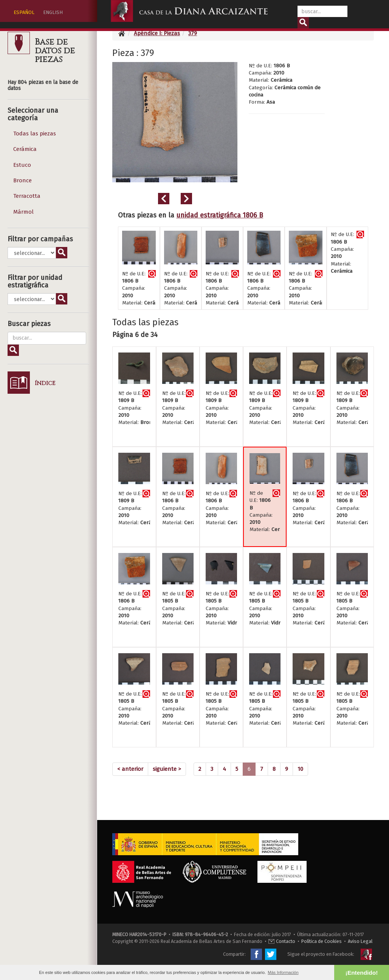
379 (193, 33)
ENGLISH (53, 12)
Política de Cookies (322, 941)
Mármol (23, 212)
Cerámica (25, 149)
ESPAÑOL (24, 12)
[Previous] (130, 769)
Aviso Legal (360, 941)
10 (300, 769)
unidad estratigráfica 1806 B (220, 215)
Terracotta (27, 196)
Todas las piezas (35, 134)
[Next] (167, 769)
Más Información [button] (283, 972)
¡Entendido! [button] (362, 973)
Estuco (22, 165)
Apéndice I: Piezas (157, 33)
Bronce (22, 180)
